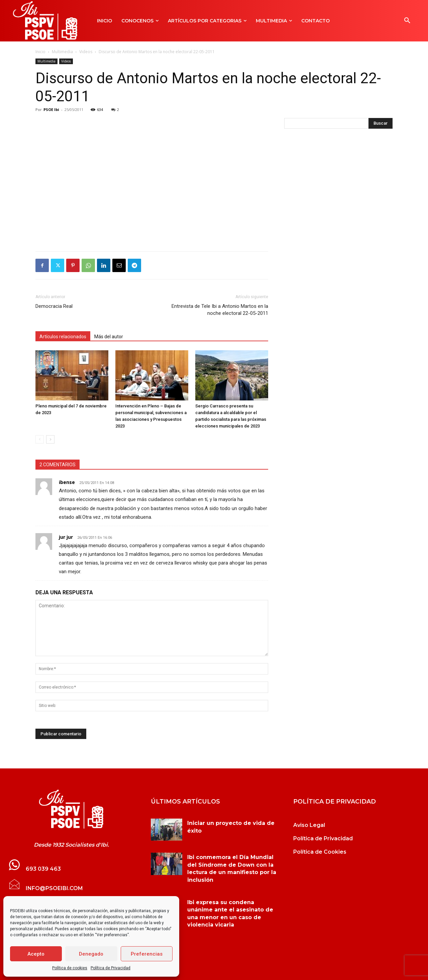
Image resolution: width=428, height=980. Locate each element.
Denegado (91, 954)
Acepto (36, 954)
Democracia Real (54, 306)
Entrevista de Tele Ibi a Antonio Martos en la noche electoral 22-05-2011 (220, 310)
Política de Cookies (320, 852)
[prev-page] (40, 439)
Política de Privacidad (111, 968)
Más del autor (109, 337)
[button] (407, 21)
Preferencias (147, 954)
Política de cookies (70, 968)
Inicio (40, 52)
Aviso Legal (309, 825)
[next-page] (50, 439)
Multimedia (62, 52)
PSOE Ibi (51, 109)
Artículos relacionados (63, 337)
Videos (86, 52)
